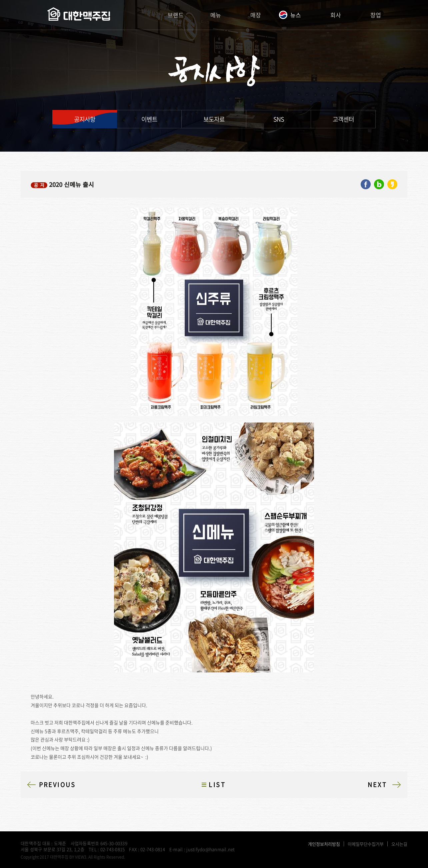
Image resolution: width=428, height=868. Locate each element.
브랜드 (176, 15)
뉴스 (296, 15)
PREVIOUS (57, 785)
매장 (256, 15)
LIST (217, 785)
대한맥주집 (79, 15)
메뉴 (216, 15)
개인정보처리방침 (324, 844)
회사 (336, 15)
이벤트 (149, 119)
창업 (376, 15)
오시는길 (399, 844)
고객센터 (343, 119)
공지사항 (85, 119)
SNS (279, 119)
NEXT (377, 785)
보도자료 (214, 119)
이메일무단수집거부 (366, 844)
